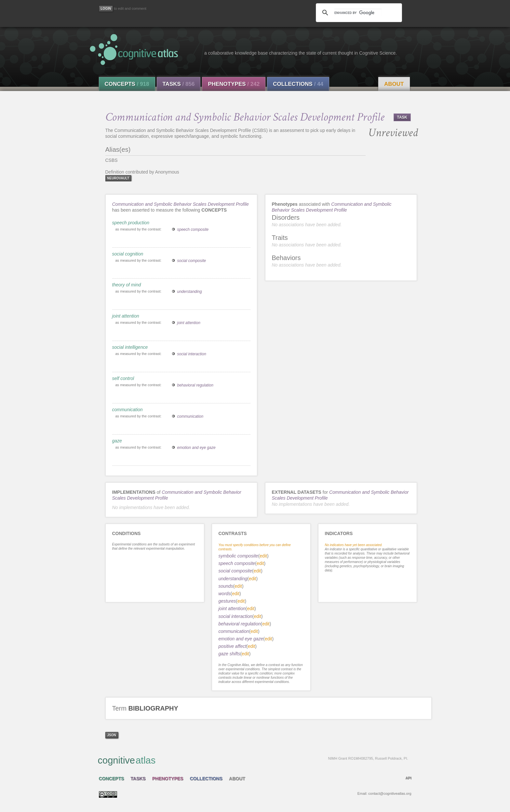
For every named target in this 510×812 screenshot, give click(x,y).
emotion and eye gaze (196, 448)
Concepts (127, 84)
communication (127, 410)
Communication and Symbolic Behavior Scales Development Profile (181, 204)
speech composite (193, 229)
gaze (117, 441)
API (408, 778)
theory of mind (127, 285)
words (225, 594)
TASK (402, 117)
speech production (131, 223)
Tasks (179, 84)
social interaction (192, 354)
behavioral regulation (195, 385)
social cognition (128, 254)
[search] (358, 13)
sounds (226, 586)
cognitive (253, 760)
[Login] (106, 9)
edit (263, 556)
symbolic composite (238, 556)
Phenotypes (234, 84)
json (112, 735)
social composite (192, 261)
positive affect (233, 646)
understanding (190, 292)
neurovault (118, 178)
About (394, 84)
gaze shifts (229, 654)
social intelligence (130, 347)
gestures (227, 601)
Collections (298, 84)
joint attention (126, 316)
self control (123, 378)
